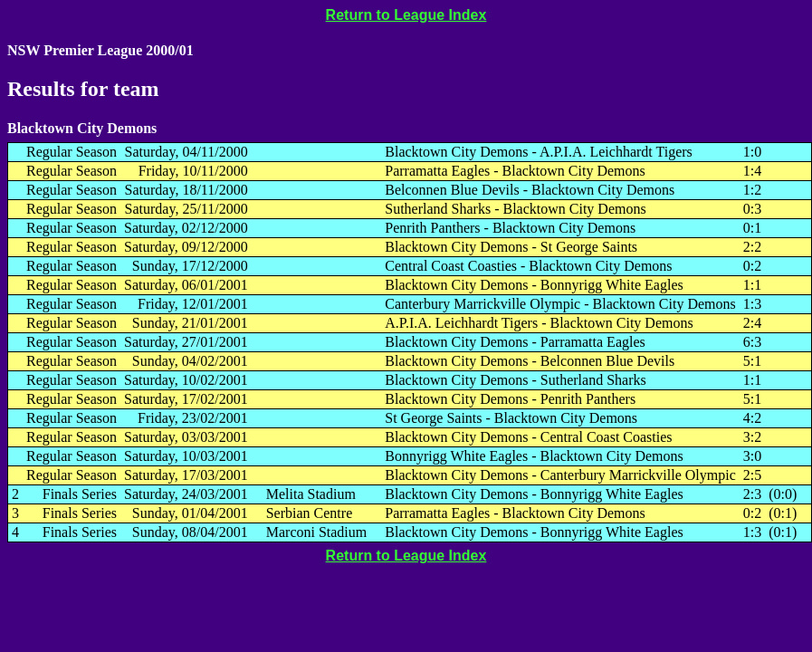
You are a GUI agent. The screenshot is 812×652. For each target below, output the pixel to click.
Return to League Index (406, 15)
